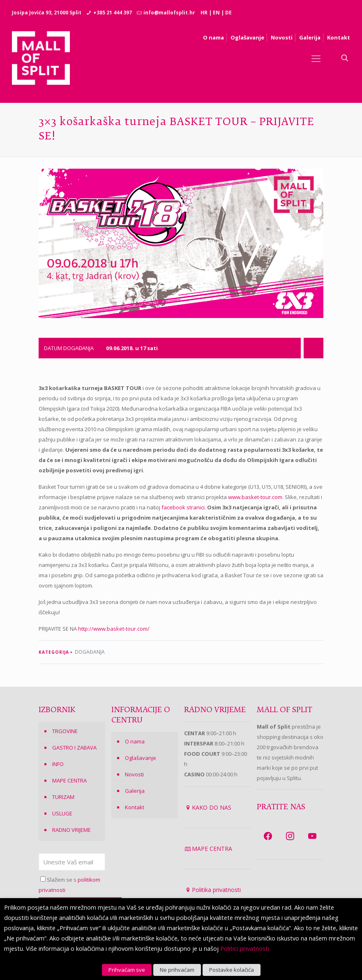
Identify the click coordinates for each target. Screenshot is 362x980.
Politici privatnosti (245, 948)
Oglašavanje (141, 758)
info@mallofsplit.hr (169, 13)
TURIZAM (63, 797)
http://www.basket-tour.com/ (114, 629)
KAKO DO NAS (212, 807)
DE (228, 13)
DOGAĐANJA (90, 652)
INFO (58, 764)
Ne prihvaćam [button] (177, 970)
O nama (135, 741)
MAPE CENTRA (69, 780)
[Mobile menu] (316, 58)
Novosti (134, 774)
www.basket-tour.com (255, 497)
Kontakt (135, 807)
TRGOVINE (65, 731)
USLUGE (62, 813)
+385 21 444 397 (113, 13)
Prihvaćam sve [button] (127, 970)
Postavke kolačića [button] (232, 970)
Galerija (135, 791)
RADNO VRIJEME (71, 830)
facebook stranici (183, 507)
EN (216, 13)
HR (204, 13)
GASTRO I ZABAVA (74, 748)
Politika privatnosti (216, 890)
